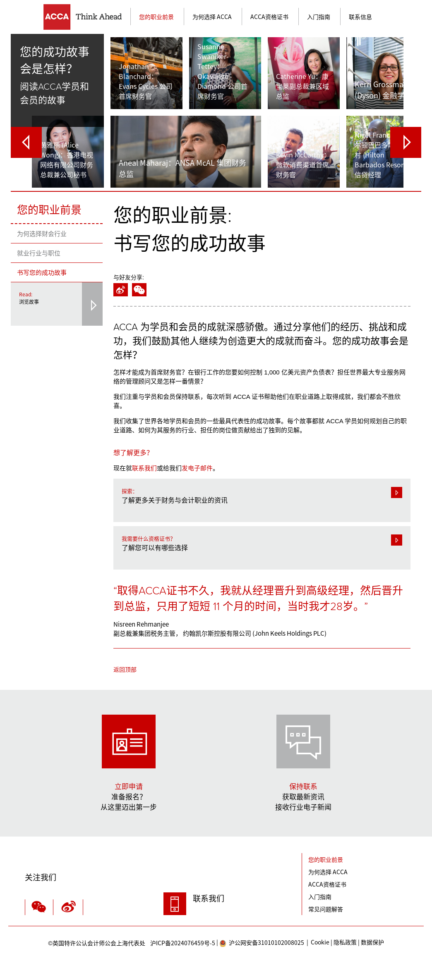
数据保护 (372, 944)
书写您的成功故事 (42, 272)
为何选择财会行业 (42, 234)
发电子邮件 (197, 468)
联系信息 (360, 17)
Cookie (320, 944)
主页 (87, 17)
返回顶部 (125, 671)
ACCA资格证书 (269, 17)
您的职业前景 (156, 17)
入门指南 (319, 17)
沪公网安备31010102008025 (262, 945)
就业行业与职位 (39, 253)
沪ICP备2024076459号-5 (132, 945)
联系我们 (144, 468)
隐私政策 (345, 944)
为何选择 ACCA (212, 17)
